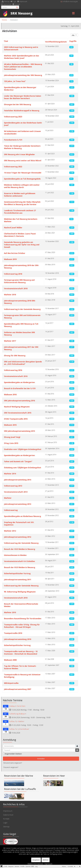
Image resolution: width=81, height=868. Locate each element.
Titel (6, 41)
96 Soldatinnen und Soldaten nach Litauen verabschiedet (22, 132)
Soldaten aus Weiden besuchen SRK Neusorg (19, 334)
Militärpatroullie (11, 683)
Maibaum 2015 (10, 425)
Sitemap (6, 1)
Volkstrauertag (11, 510)
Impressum (22, 1)
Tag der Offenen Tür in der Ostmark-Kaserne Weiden (20, 667)
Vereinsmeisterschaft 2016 (16, 376)
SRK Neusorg (21, 13)
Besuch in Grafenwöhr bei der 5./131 (20, 388)
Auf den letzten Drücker (15, 253)
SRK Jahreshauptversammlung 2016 (19, 401)
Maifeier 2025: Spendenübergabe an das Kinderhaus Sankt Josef (21, 57)
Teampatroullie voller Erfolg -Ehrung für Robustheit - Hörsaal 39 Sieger (22, 626)
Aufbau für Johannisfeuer (19, 729)
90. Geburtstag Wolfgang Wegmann (20, 592)
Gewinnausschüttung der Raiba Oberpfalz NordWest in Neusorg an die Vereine (22, 203)
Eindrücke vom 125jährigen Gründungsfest (23, 449)
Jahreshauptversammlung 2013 (18, 504)
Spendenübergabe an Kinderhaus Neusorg (22, 516)
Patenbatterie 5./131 (13, 140)
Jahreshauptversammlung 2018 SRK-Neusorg (20, 302)
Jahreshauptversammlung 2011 (18, 580)
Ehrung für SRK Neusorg (15, 356)
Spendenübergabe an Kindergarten (19, 382)
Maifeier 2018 (10, 295)
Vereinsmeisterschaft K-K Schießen (19, 561)
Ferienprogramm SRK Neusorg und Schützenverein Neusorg (19, 281)
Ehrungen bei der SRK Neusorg (17, 104)
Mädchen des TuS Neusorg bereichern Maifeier (21, 220)
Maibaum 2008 (10, 660)
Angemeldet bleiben (13, 754)
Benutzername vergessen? (13, 763)
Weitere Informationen (35, 864)
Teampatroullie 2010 (13, 633)
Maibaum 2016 (10, 394)
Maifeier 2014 (10, 474)
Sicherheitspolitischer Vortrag (17, 573)
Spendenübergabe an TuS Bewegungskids (22, 179)
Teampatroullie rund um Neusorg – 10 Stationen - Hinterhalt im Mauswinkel (21, 653)
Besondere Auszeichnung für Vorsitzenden (23, 618)
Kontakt (16, 4)
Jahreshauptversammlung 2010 (18, 639)
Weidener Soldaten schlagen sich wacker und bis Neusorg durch (22, 186)
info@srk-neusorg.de (70, 1)
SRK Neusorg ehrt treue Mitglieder (19, 154)
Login (13, 1)
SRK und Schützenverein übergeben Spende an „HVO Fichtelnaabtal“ (23, 363)
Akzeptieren (36, 860)
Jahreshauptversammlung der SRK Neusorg (23, 75)
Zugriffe (73, 41)
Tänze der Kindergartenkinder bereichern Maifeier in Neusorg (22, 147)
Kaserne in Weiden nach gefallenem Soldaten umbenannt (20, 195)
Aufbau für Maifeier (17, 721)
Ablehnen (46, 860)
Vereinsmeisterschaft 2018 (16, 288)
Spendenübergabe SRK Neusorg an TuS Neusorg (21, 325)
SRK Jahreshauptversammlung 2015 (19, 431)
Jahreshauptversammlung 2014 (18, 480)
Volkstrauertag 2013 (13, 486)
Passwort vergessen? (11, 767)
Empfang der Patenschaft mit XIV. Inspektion (19, 524)
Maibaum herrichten (17, 706)
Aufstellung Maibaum (18, 714)
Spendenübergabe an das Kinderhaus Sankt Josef (23, 124)
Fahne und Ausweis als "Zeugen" (18, 461)
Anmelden (41, 759)
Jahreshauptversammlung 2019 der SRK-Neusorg (21, 267)
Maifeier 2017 (10, 341)
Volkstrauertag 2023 (13, 117)
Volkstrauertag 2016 (13, 370)
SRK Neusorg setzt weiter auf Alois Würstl (23, 160)
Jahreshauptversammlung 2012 (18, 537)
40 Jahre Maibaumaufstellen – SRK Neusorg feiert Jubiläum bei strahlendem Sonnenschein (23, 67)
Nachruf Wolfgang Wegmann (17, 407)
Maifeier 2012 (10, 531)
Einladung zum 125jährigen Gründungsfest (23, 468)
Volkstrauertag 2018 (13, 274)
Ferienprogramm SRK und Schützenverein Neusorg (22, 317)
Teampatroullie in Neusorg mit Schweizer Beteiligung (22, 676)
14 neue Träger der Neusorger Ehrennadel (23, 173)
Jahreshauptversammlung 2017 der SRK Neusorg (21, 348)
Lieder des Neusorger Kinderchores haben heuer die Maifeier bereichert (23, 97)
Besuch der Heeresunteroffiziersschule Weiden (21, 605)
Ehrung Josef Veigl (12, 437)
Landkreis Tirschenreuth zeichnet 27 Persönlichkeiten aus (20, 212)
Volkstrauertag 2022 (13, 167)
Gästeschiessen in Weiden (15, 555)
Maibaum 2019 (10, 259)
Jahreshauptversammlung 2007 (18, 689)
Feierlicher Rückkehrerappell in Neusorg (22, 111)
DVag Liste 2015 (11, 443)
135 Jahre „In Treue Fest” (15, 81)
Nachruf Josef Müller (13, 228)
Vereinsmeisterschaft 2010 (16, 598)
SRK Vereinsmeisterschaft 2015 (18, 413)
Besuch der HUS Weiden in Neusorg (20, 549)
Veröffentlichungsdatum (56, 42)
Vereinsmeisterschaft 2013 (16, 492)
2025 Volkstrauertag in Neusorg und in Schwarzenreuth (21, 48)
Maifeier (8, 498)
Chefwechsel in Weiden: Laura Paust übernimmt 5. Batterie (20, 235)
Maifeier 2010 (10, 612)
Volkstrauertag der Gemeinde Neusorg (21, 543)
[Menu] (73, 13)
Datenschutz (7, 4)
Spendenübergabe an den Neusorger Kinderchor (20, 89)
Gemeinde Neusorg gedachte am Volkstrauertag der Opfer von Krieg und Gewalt (22, 245)
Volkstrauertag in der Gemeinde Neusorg (22, 309)
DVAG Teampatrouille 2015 (16, 419)
